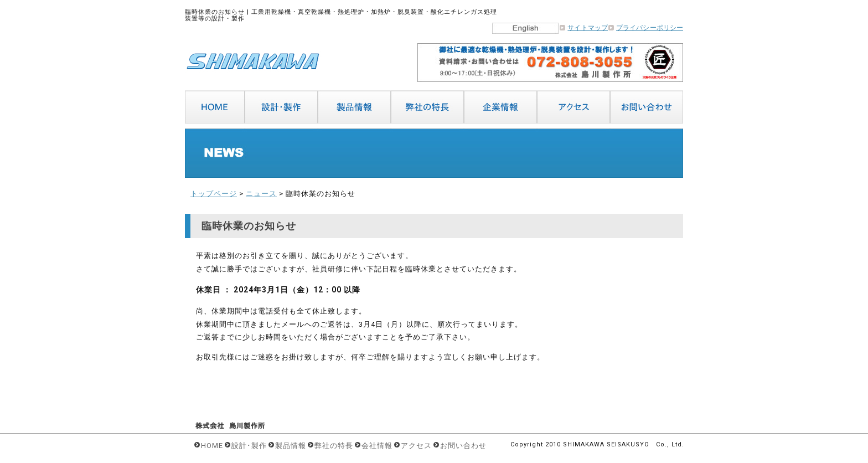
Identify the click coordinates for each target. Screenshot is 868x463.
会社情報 (377, 446)
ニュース (261, 194)
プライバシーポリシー (650, 28)
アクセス (416, 446)
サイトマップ (588, 28)
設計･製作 (249, 446)
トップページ (214, 194)
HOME (212, 446)
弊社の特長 (334, 446)
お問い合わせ (463, 446)
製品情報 (291, 446)
